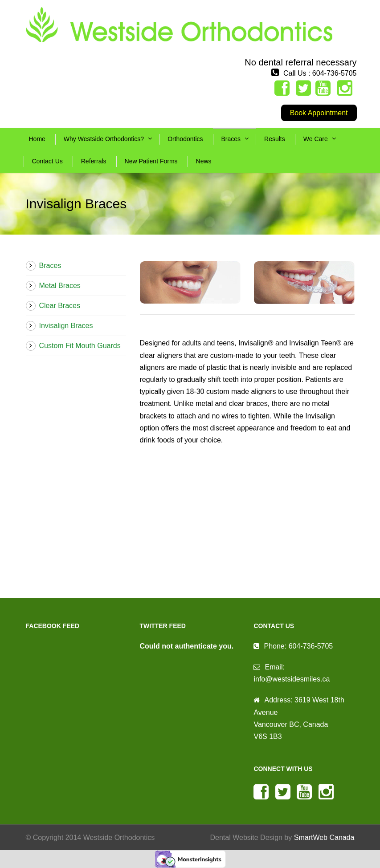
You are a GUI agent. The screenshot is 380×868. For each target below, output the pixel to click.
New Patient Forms (151, 161)
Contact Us (47, 161)
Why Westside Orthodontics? (104, 139)
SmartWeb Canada (324, 838)
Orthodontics (185, 139)
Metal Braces (60, 286)
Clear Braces (60, 306)
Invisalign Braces (66, 326)
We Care (316, 139)
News (204, 161)
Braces (231, 139)
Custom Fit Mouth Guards (80, 346)
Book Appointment (319, 113)
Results (275, 139)
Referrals (94, 161)
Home (37, 139)
